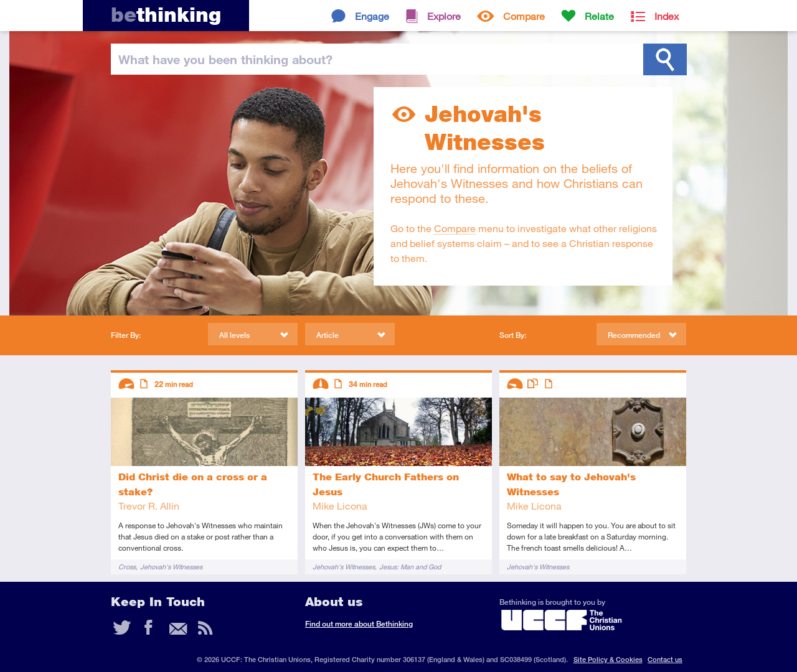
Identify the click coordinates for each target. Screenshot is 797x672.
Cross (127, 567)
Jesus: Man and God (410, 567)
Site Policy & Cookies (608, 659)
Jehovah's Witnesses (171, 567)
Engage (372, 16)
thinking (166, 15)
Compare (524, 16)
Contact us (665, 659)
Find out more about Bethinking (359, 624)
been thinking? (225, 59)
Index (667, 16)
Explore (444, 16)
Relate (599, 16)
